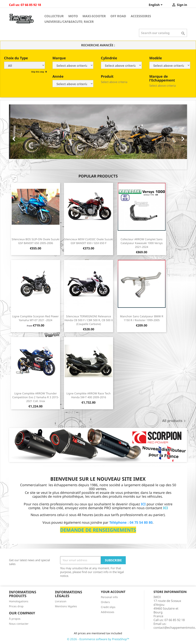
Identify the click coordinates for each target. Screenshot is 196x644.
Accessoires (141, 16)
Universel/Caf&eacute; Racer (69, 22)
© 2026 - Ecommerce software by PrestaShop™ (98, 639)
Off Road (118, 16)
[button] (22, 137)
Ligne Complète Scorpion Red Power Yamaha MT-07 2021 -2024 (36, 318)
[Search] (163, 33)
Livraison (61, 601)
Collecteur (54, 16)
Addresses (108, 612)
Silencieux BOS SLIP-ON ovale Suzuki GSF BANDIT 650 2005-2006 (36, 241)
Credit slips (108, 607)
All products (175, 421)
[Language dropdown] (156, 5)
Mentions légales (66, 606)
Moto (73, 16)
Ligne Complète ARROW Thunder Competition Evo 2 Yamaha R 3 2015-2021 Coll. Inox (36, 397)
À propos (15, 619)
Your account (113, 592)
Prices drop (16, 606)
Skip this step (38, 72)
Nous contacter (19, 624)
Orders (105, 602)
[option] (98, 137)
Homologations (19, 601)
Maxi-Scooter (94, 16)
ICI (165, 508)
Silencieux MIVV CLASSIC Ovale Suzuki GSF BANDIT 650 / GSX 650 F (89, 241)
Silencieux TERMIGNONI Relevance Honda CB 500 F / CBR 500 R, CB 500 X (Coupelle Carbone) (89, 320)
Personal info (109, 597)
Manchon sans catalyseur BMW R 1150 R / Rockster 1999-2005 (142, 318)
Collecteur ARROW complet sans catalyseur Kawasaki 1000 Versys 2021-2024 (142, 243)
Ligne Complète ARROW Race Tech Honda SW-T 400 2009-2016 (89, 395)
